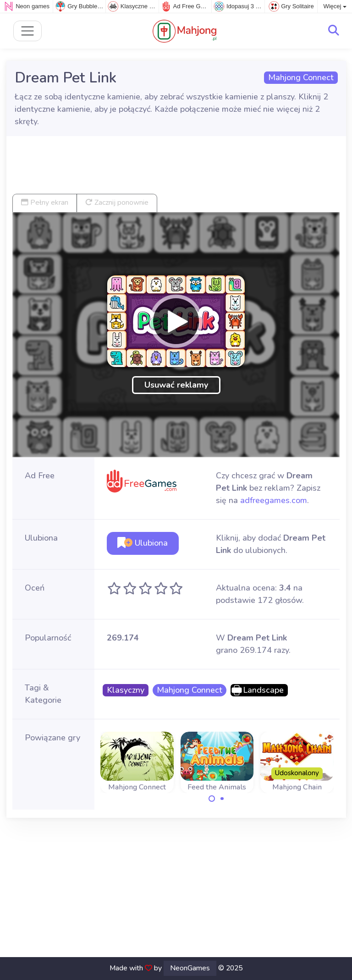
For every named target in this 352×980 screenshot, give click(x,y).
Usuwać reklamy (176, 385)
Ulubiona (143, 543)
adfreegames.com (274, 500)
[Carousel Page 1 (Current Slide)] (212, 799)
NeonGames (190, 968)
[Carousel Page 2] (222, 799)
